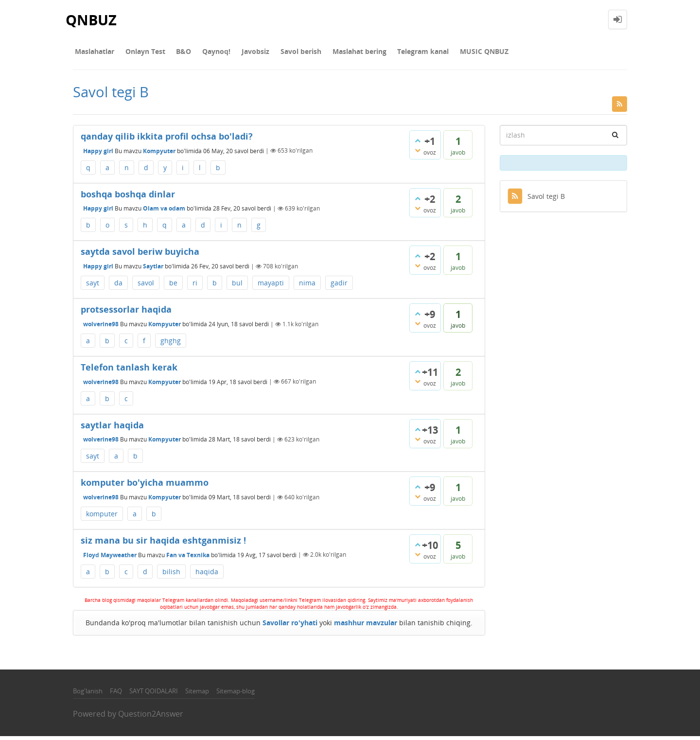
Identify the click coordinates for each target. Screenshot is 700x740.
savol (146, 287)
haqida (207, 575)
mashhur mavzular (366, 626)
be (173, 287)
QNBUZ (92, 19)
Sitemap (197, 695)
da (118, 287)
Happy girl (98, 154)
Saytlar (153, 270)
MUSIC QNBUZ (452, 53)
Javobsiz (238, 53)
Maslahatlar (93, 53)
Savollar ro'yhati (290, 626)
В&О (174, 53)
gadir (339, 287)
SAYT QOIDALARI (154, 695)
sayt (93, 287)
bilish (171, 575)
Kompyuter (159, 154)
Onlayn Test (140, 53)
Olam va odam (164, 212)
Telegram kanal (395, 53)
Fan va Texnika (188, 558)
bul (237, 287)
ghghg (171, 344)
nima (307, 287)
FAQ (116, 695)
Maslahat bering (335, 53)
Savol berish (280, 53)
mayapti (271, 287)
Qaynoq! (203, 53)
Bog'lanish (88, 695)
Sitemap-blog (236, 695)
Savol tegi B (536, 200)
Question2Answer (151, 717)
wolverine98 (101, 327)
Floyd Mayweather (110, 558)
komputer (102, 518)
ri (195, 287)
